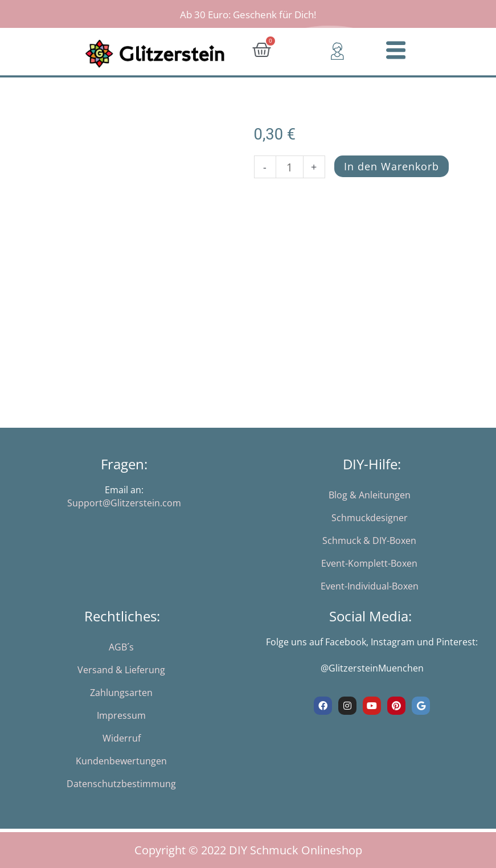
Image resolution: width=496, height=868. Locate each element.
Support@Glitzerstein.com (124, 503)
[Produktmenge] (289, 167)
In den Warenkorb (392, 166)
